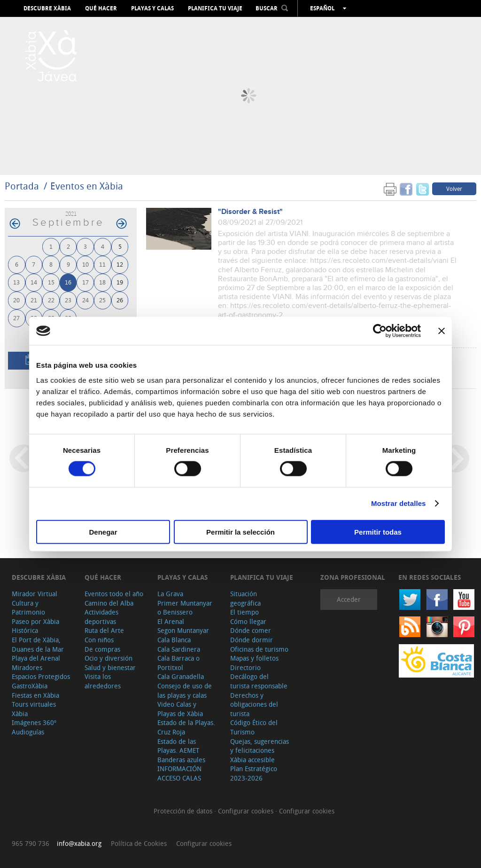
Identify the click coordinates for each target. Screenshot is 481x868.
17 (85, 282)
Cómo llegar (248, 621)
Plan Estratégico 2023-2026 (254, 773)
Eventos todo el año (114, 594)
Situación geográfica (245, 598)
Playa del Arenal (36, 658)
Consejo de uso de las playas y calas (185, 690)
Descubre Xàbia (47, 8)
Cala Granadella (181, 676)
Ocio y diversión (109, 658)
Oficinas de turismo (259, 649)
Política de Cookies (139, 843)
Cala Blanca (174, 640)
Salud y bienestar (110, 667)
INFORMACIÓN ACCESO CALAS (179, 773)
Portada (22, 186)
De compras (102, 649)
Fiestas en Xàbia (35, 695)
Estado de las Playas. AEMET (178, 746)
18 (102, 282)
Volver (454, 189)
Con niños (99, 640)
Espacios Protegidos (41, 676)
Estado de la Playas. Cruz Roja (186, 727)
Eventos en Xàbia (87, 186)
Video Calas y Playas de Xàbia (180, 709)
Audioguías (28, 732)
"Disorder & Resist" (250, 212)
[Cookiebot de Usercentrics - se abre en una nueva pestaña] (380, 331)
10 (85, 264)
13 (16, 282)
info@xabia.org (79, 843)
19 (120, 282)
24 (85, 300)
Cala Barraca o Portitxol (178, 663)
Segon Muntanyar (183, 630)
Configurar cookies (247, 811)
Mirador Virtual (35, 594)
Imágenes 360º (34, 722)
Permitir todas (378, 532)
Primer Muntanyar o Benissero (185, 608)
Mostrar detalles (399, 503)
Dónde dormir (252, 640)
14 (34, 282)
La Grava (170, 594)
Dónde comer (251, 630)
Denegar (103, 532)
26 (120, 300)
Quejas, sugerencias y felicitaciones (260, 746)
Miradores (27, 667)
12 (120, 264)
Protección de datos (184, 811)
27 (16, 318)
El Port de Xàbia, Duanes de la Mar (38, 644)
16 (68, 282)
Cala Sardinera (179, 649)
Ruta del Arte (104, 630)
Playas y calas (152, 8)
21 (34, 300)
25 (102, 300)
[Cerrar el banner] (442, 331)
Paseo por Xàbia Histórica (35, 626)
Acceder (349, 599)
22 (51, 300)
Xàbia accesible (252, 760)
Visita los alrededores (103, 681)
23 (68, 300)
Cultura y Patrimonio (28, 608)
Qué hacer (101, 8)
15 (51, 282)
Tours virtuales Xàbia (34, 709)
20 (16, 300)
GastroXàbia (30, 686)
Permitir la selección (240, 532)
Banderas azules (181, 760)
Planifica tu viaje (215, 8)
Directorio (245, 667)
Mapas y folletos (254, 658)
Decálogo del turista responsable (259, 681)
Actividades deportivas (101, 617)
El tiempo (244, 612)
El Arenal (171, 621)
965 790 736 (31, 843)
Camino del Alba (109, 603)
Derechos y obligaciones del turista (254, 704)
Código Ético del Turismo (254, 727)
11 (102, 264)
